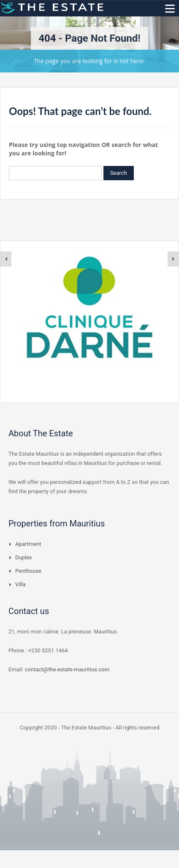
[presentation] (6, 259)
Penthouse (28, 571)
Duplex (24, 557)
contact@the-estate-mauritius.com (67, 669)
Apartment (28, 544)
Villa (20, 584)
